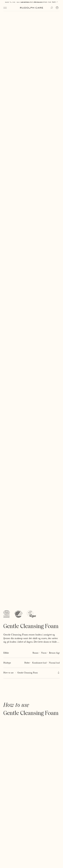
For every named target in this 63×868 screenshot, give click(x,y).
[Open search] (52, 8)
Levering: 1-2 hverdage (32, 2)
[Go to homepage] (32, 8)
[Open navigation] (5, 8)
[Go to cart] (58, 8)
